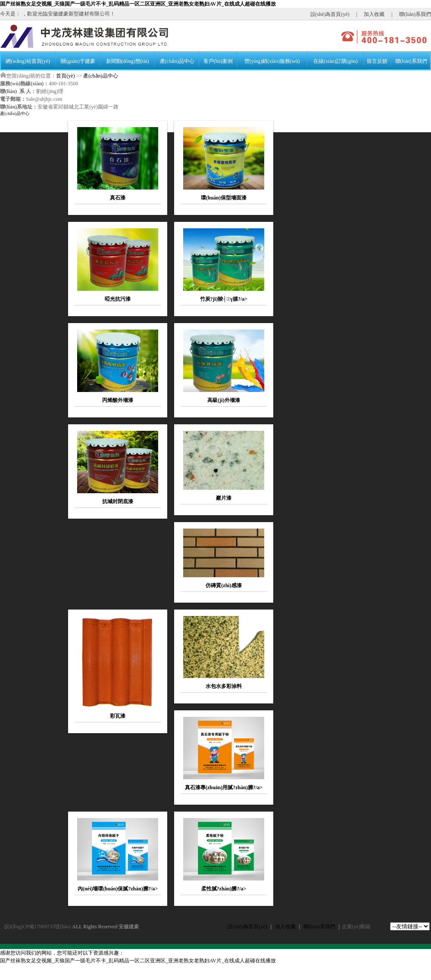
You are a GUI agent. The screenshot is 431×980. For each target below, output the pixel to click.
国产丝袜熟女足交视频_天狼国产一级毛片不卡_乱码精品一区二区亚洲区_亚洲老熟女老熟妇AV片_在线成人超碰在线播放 (138, 4)
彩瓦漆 (118, 716)
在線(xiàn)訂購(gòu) (336, 61)
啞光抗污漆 (118, 299)
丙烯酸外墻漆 (118, 400)
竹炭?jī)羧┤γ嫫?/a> (224, 299)
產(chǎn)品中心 (177, 61)
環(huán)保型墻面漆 (224, 198)
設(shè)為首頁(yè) (330, 14)
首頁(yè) (65, 76)
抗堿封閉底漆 (118, 501)
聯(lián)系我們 (415, 14)
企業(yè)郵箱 (356, 927)
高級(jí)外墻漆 (223, 400)
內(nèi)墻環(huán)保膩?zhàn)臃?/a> (118, 889)
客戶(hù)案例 (218, 61)
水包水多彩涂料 (224, 686)
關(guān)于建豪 (78, 61)
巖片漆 (224, 498)
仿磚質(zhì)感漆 (223, 585)
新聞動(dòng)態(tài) (128, 61)
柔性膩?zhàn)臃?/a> (224, 889)
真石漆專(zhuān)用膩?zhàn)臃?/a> (224, 787)
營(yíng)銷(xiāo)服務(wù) (272, 61)
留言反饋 (377, 61)
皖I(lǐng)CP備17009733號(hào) (37, 927)
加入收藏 (374, 14)
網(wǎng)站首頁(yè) (28, 61)
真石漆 (118, 198)
